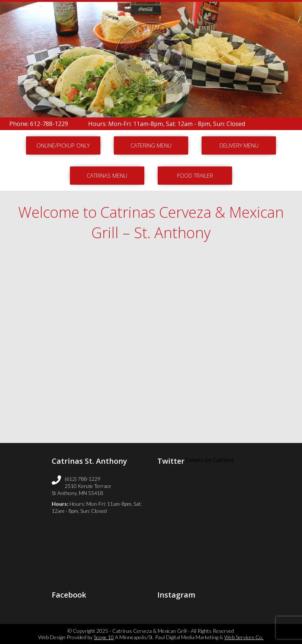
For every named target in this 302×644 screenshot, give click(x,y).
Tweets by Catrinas (209, 459)
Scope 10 (104, 637)
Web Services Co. (244, 637)
